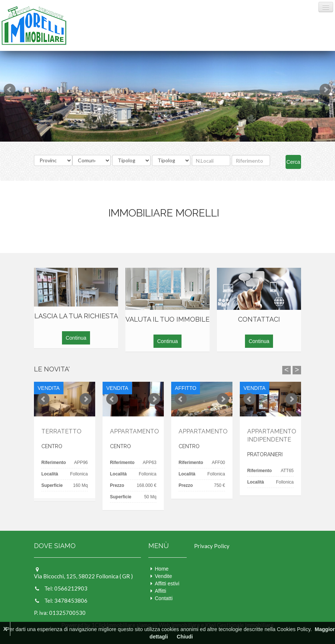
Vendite (164, 576)
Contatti (164, 598)
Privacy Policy (212, 546)
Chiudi (185, 637)
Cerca (293, 162)
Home (162, 569)
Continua (76, 338)
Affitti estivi (167, 584)
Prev (10, 90)
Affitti (161, 591)
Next (325, 90)
